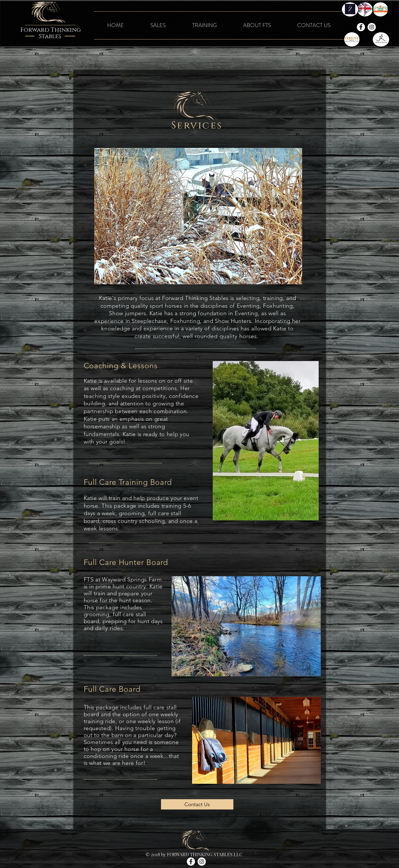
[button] (158, 25)
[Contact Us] (197, 804)
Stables (50, 36)
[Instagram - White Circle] (372, 27)
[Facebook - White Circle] (361, 27)
